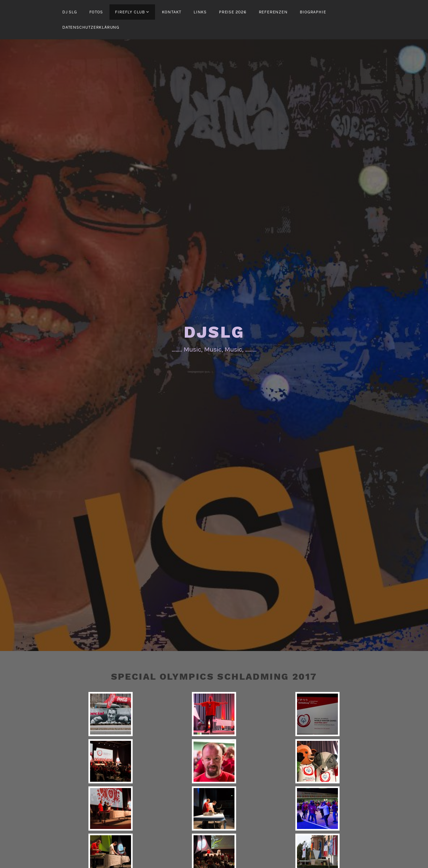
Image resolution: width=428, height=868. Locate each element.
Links (200, 12)
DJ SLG (70, 12)
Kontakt (172, 12)
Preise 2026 (233, 12)
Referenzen (273, 12)
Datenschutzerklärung (91, 27)
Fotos (96, 12)
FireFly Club (130, 12)
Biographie (313, 12)
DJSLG (214, 332)
